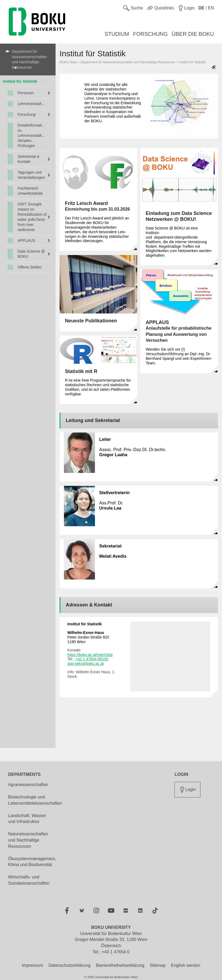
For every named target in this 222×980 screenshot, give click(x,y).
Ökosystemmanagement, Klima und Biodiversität (32, 862)
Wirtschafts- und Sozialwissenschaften (29, 880)
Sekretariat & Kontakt (28, 159)
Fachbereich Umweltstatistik (30, 191)
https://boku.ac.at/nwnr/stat (90, 655)
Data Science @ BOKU (31, 254)
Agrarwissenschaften (28, 785)
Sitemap (158, 965)
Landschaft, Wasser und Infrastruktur (27, 819)
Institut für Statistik (20, 81)
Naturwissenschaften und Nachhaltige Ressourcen (28, 840)
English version (186, 965)
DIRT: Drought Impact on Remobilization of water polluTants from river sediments (32, 217)
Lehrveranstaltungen (32, 104)
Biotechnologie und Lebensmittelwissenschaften (35, 800)
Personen (26, 93)
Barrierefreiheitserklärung (120, 965)
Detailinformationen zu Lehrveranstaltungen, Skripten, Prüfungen (32, 135)
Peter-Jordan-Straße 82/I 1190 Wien (88, 637)
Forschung (26, 114)
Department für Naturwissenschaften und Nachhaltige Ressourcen (29, 59)
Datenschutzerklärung (70, 965)
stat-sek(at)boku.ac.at (86, 664)
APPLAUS (26, 240)
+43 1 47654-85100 (92, 659)
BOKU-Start (68, 62)
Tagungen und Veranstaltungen (31, 175)
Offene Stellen (29, 267)
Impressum (33, 965)
